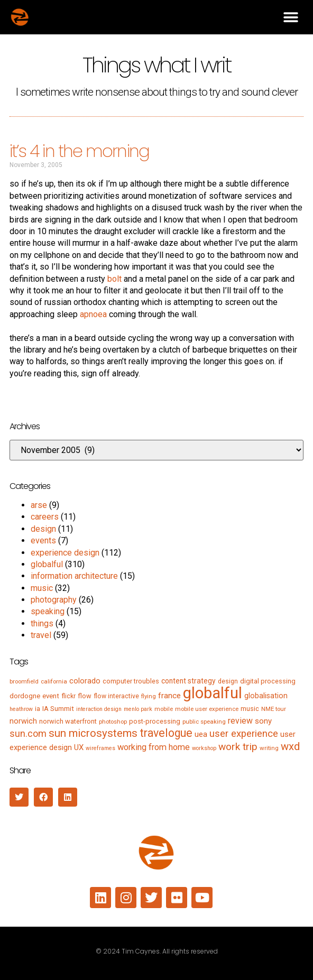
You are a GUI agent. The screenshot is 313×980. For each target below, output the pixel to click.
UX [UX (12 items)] (79, 747)
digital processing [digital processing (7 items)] (268, 681)
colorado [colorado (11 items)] (85, 681)
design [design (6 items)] (228, 681)
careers (45, 517)
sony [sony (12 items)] (263, 721)
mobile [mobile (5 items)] (164, 709)
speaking (48, 611)
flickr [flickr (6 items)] (68, 696)
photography (54, 600)
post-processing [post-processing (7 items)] (155, 721)
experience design (65, 553)
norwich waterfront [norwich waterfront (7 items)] (68, 721)
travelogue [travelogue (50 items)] (166, 733)
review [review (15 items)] (240, 721)
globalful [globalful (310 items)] (213, 693)
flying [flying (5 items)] (149, 696)
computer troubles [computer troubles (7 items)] (131, 681)
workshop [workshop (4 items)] (204, 748)
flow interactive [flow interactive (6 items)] (116, 696)
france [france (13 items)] (169, 696)
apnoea (93, 314)
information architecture (74, 576)
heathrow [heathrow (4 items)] (21, 709)
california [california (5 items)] (54, 681)
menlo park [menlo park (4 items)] (138, 709)
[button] (291, 17)
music (42, 588)
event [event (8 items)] (51, 696)
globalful (47, 564)
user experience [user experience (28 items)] (244, 734)
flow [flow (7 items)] (85, 696)
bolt (114, 279)
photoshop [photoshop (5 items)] (113, 722)
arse (39, 505)
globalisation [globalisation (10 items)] (266, 696)
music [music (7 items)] (250, 709)
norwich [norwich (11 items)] (23, 721)
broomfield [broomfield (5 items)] (24, 681)
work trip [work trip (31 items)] (238, 747)
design (43, 529)
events (43, 540)
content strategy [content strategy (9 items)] (188, 681)
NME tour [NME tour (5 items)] (274, 709)
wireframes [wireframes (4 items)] (100, 748)
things (42, 623)
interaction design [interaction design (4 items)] (99, 709)
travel (41, 635)
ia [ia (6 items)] (38, 709)
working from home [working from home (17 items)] (154, 747)
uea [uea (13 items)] (201, 734)
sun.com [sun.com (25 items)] (28, 733)
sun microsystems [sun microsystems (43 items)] (93, 733)
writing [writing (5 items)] (269, 748)
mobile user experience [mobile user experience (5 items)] (207, 709)
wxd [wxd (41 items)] (290, 746)
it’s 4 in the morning (79, 151)
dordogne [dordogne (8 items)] (25, 696)
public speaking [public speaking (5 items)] (204, 722)
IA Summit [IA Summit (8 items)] (58, 709)
